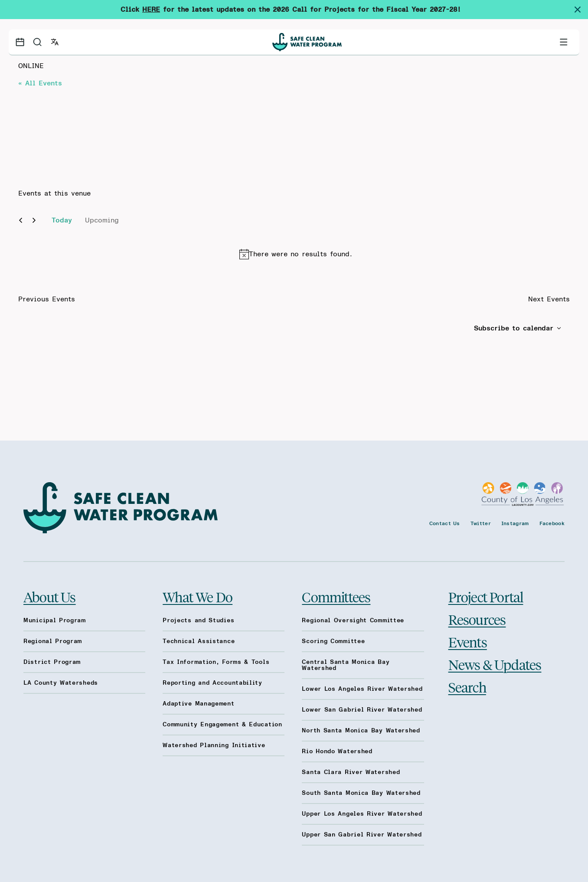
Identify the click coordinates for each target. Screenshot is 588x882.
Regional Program (53, 641)
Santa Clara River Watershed (351, 772)
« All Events (40, 83)
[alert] (296, 254)
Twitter (481, 523)
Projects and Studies (198, 621)
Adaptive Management (198, 704)
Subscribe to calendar (514, 328)
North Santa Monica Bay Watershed (361, 731)
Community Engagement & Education (222, 725)
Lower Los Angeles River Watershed (362, 689)
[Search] (37, 42)
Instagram (515, 523)
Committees (336, 597)
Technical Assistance (199, 641)
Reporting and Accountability (212, 683)
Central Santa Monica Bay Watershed (346, 665)
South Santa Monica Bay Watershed (361, 793)
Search (467, 687)
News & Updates (495, 664)
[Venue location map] (156, 131)
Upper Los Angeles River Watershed (362, 814)
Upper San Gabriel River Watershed (362, 835)
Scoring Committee (333, 641)
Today (62, 220)
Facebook (552, 523)
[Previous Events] (21, 220)
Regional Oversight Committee (353, 621)
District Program (52, 662)
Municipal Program (55, 621)
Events (468, 642)
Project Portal (486, 597)
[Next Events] (34, 220)
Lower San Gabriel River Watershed (362, 710)
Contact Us (445, 523)
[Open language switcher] (55, 42)
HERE (151, 10)
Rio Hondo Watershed (337, 751)
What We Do (198, 597)
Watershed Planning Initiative (214, 745)
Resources (477, 619)
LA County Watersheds (61, 683)
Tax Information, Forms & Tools (216, 662)
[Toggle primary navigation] (564, 42)
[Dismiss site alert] (581, 10)
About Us (50, 597)
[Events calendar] (20, 42)
